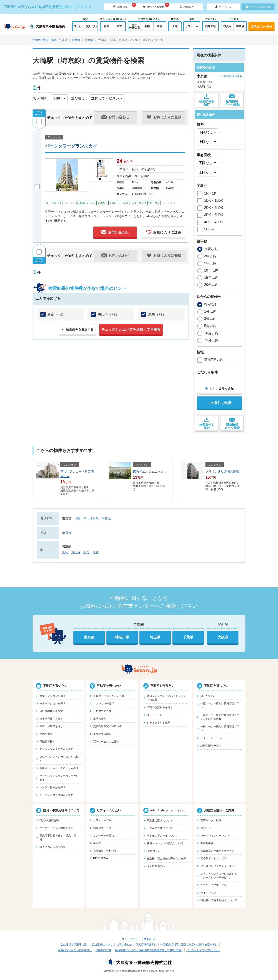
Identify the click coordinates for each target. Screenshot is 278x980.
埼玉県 (94, 519)
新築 (107, 26)
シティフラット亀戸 (159, 723)
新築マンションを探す (53, 696)
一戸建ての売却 (102, 711)
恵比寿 (76, 552)
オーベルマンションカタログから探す (59, 778)
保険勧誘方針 (103, 950)
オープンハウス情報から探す (56, 795)
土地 (175, 26)
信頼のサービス (102, 828)
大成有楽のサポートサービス (217, 851)
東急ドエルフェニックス (150, 472)
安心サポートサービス (213, 858)
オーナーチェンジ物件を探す (56, 828)
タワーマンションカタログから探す (59, 759)
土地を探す (46, 734)
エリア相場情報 (102, 734)
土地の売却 (100, 719)
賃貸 (64, 40)
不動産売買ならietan (45, 40)
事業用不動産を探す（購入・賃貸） (58, 837)
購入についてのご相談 (53, 847)
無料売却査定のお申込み (108, 726)
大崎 (65, 552)
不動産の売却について (160, 828)
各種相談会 (207, 843)
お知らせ (206, 828)
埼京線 (89, 40)
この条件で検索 (219, 403)
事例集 (97, 843)
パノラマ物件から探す (53, 787)
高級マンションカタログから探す (59, 768)
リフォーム (192, 26)
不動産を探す (47, 742)
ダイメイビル (155, 715)
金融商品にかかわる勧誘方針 (75, 950)
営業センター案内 (261, 27)
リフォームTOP (102, 820)
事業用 (240, 26)
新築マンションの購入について (165, 843)
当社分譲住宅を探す (51, 711)
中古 (119, 26)
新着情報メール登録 (232, 100)
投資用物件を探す (50, 820)
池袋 (96, 552)
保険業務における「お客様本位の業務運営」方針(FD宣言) (149, 950)
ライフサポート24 (211, 738)
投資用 (227, 26)
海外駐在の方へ (156, 866)
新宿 (86, 552)
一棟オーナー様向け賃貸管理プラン (220, 728)
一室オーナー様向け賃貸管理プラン (220, 705)
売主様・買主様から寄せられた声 (166, 859)
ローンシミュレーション (215, 836)
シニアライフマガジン (213, 885)
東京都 (76, 40)
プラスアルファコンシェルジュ (219, 866)
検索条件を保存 (207, 100)
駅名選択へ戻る (233, 76)
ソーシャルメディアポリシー (203, 950)
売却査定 (210, 26)
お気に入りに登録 (164, 232)
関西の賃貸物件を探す (160, 707)
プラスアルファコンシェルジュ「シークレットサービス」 (219, 876)
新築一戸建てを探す (51, 719)
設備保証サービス (211, 746)
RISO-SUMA (101, 858)
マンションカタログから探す (56, 749)
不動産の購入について (160, 821)
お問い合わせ (115, 232)
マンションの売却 (104, 703)
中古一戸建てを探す (51, 726)
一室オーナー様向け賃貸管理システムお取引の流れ (220, 717)
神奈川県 (80, 519)
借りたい (79, 26)
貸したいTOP (208, 696)
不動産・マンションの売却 (109, 696)
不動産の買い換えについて (162, 836)
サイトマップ (208, 893)
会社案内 (149, 939)
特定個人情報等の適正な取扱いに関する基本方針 (189, 945)
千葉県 (106, 519)
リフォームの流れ (104, 836)
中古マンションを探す (53, 703)
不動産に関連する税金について (219, 900)
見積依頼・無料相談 (105, 851)
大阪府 (223, 637)
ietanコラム (154, 851)
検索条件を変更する (80, 329)
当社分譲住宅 (134, 26)
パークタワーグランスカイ (71, 146)
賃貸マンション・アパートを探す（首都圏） (166, 698)
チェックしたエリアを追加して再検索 (131, 330)
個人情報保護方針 (146, 945)
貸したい (91, 26)
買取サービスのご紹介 (106, 742)
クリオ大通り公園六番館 (222, 472)
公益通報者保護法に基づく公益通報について (87, 945)
